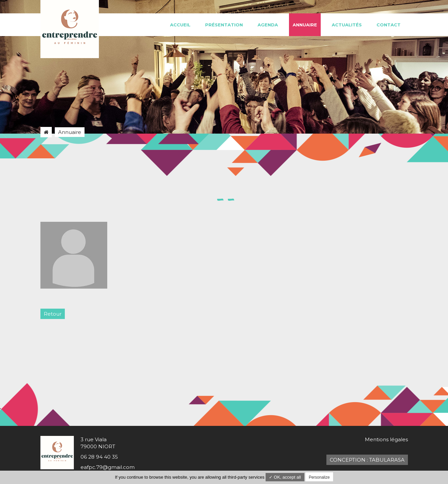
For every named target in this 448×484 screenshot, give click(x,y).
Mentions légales (386, 439)
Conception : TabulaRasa (367, 460)
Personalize (319, 477)
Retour (53, 314)
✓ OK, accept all (285, 477)
